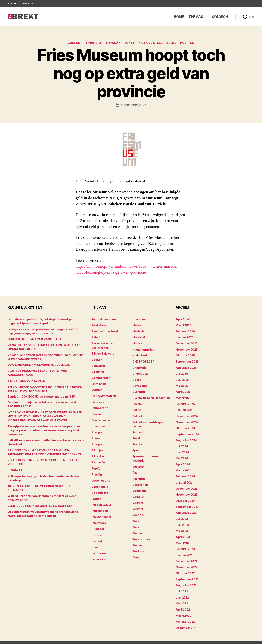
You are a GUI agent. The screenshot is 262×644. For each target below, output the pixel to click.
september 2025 (187, 361)
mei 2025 (182, 384)
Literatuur (139, 319)
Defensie (98, 400)
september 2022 (187, 574)
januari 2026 (184, 337)
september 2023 (187, 503)
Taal (135, 469)
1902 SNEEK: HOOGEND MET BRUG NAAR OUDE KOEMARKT (46, 486)
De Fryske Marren (103, 394)
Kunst (130, 43)
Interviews (99, 519)
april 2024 (182, 461)
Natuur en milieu (143, 349)
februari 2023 (185, 544)
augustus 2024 (186, 438)
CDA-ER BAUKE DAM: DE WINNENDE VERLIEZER (38, 365)
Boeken (97, 359)
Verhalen (138, 493)
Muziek (137, 343)
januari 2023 (184, 550)
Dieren (96, 412)
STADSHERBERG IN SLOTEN (26, 381)
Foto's (96, 465)
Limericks (98, 554)
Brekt (22, 639)
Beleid (96, 337)
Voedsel (138, 511)
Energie (97, 430)
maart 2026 (183, 325)
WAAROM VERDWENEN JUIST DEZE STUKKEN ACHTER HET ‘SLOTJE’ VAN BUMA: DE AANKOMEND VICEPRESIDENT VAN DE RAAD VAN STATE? (46, 416)
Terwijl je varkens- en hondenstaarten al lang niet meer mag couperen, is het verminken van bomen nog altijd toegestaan (47, 430)
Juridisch (98, 525)
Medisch (138, 331)
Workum (138, 546)
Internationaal (101, 513)
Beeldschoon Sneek (105, 331)
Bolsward (98, 365)
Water (136, 517)
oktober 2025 (185, 355)
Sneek (137, 436)
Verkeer (137, 499)
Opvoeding (139, 384)
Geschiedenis (101, 477)
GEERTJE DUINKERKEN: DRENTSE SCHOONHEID (39, 502)
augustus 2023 (186, 509)
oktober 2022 (185, 568)
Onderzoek (140, 372)
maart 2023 (183, 538)
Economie (98, 424)
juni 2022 (182, 592)
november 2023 (186, 491)
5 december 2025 (134, 105)
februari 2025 (185, 402)
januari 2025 (184, 408)
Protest (137, 430)
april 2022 (182, 603)
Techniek (138, 475)
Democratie (100, 406)
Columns (98, 371)
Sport (136, 448)
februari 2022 (185, 615)
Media (136, 325)
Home (179, 17)
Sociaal (137, 442)
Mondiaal (138, 337)
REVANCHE (15, 470)
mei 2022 (182, 597)
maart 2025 (183, 396)
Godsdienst (99, 489)
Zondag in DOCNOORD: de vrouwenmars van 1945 (40, 397)
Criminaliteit (100, 382)
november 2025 (186, 349)
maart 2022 (183, 609)
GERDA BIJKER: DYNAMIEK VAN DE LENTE (34, 339)
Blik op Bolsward (103, 353)
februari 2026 (185, 331)
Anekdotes (99, 325)
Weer (136, 523)
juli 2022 (182, 586)
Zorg (135, 552)
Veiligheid (139, 487)
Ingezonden (99, 507)
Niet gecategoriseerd (158, 43)
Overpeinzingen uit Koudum (150, 396)
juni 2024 (182, 449)
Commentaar (101, 376)
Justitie (97, 530)
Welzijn (137, 529)
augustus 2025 (186, 367)
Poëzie (137, 402)
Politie (137, 408)
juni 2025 (182, 378)
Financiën (94, 43)
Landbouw (99, 548)
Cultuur (74, 43)
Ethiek (96, 436)
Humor (96, 495)
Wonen (137, 540)
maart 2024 (183, 467)
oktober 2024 (185, 426)
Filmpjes (97, 448)
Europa (96, 442)
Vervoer (137, 505)
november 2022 (186, 562)
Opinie (137, 378)
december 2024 (187, 414)
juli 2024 (182, 444)
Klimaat (97, 536)
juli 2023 (182, 515)
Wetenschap (141, 534)
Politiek (188, 43)
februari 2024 (185, 473)
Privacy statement (242, 639)
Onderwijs (139, 367)
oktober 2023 (185, 497)
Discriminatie (101, 418)
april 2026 (182, 319)
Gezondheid (100, 483)
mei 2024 (182, 455)
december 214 (185, 621)
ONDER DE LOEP (143, 361)
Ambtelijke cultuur (104, 319)
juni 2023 (182, 520)
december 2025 (186, 343)
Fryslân (113, 43)
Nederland (139, 355)
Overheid (138, 390)
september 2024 (187, 432)
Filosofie (97, 453)
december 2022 (186, 556)
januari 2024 (184, 479)
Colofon (220, 17)
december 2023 (186, 485)
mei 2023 (182, 526)
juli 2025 (182, 372)
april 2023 (182, 532)
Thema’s (196, 17)
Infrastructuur (101, 501)
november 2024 (186, 420)
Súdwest (138, 463)
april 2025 (182, 390)
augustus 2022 (186, 580)
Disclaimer (217, 639)
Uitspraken (140, 481)
